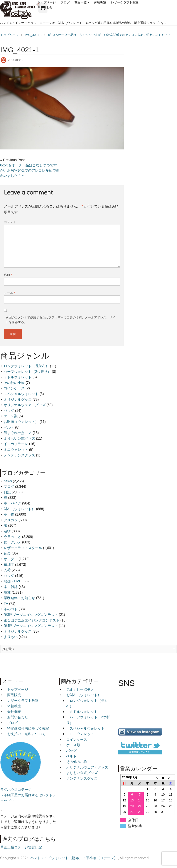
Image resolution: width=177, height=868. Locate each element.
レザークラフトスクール (23, 548)
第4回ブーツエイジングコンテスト (31, 626)
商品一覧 (81, 2)
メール (9, 293)
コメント (10, 222)
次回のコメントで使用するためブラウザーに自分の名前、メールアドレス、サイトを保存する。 (61, 320)
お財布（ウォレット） (21, 422)
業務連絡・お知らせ (19, 598)
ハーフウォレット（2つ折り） (27, 372)
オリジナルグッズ (18, 400)
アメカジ (11, 520)
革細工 (9, 565)
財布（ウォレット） (19, 509)
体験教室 (100, 2)
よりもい (11, 637)
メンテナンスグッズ (19, 455)
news (8, 481)
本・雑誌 (11, 587)
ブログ (65, 2)
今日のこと (12, 537)
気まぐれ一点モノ (18, 433)
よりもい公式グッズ (19, 438)
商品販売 (14, 695)
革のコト (11, 609)
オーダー (11, 559)
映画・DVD (13, 581)
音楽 (7, 553)
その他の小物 (14, 383)
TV (6, 604)
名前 (8, 275)
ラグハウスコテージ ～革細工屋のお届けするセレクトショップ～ (28, 795)
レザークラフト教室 (125, 2)
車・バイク (12, 503)
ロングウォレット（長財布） (26, 366)
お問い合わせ (18, 717)
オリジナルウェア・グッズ (25, 405)
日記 (7, 492)
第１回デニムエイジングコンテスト (32, 620)
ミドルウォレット (18, 377)
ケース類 (11, 416)
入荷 (7, 570)
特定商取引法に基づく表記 (28, 728)
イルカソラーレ (16, 444)
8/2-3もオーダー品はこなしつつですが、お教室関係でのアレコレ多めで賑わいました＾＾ (30, 170)
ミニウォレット (16, 450)
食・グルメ (12, 542)
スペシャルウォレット (21, 394)
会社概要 (14, 712)
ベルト (9, 427)
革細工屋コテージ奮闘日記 (21, 847)
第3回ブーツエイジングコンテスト (31, 615)
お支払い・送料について (26, 734)
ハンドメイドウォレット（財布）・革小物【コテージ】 (74, 858)
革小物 (9, 514)
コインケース (14, 388)
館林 (7, 592)
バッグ (9, 411)
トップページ (47, 2)
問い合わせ (45, 7)
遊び (7, 531)
